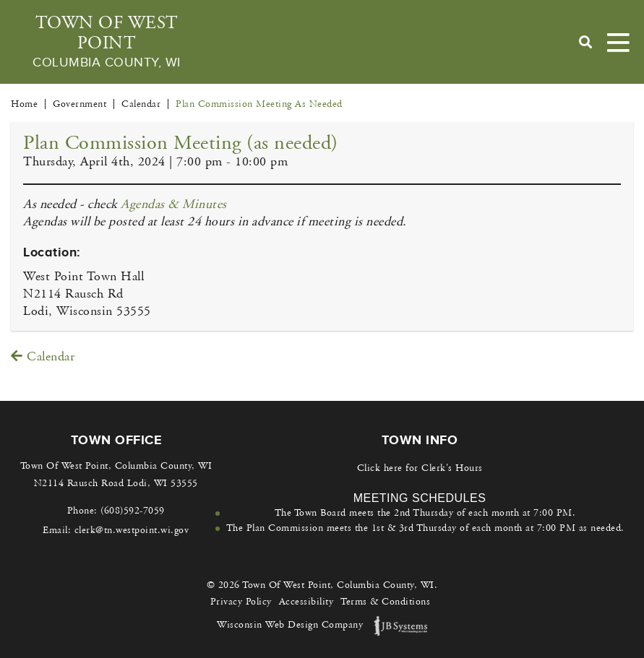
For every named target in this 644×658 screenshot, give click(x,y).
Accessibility (306, 602)
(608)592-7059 (133, 511)
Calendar (43, 356)
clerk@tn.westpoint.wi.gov (132, 530)
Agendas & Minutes (174, 204)
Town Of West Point (107, 42)
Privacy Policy (241, 602)
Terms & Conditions (385, 602)
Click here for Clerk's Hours (420, 468)
